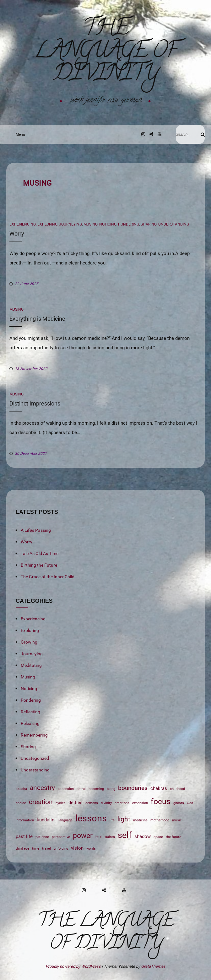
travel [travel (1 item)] (46, 849)
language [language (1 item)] (65, 820)
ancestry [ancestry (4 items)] (42, 788)
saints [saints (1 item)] (110, 837)
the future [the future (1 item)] (173, 837)
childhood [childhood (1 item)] (177, 789)
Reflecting (30, 712)
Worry (17, 234)
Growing (29, 642)
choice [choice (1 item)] (21, 803)
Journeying (70, 224)
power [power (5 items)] (83, 836)
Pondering (129, 224)
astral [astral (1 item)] (81, 789)
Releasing (30, 723)
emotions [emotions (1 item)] (122, 803)
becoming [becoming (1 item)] (96, 789)
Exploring (47, 224)
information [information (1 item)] (25, 820)
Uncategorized (35, 758)
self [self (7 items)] (125, 835)
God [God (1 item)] (190, 803)
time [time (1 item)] (36, 849)
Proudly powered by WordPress (74, 966)
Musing (91, 224)
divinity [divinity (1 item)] (106, 803)
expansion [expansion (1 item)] (140, 803)
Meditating (31, 665)
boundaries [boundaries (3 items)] (133, 788)
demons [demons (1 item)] (92, 803)
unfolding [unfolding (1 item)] (61, 849)
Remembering (34, 735)
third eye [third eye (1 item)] (22, 849)
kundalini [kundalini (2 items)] (46, 820)
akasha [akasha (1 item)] (21, 789)
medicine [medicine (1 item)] (140, 820)
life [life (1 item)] (112, 820)
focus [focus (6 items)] (161, 801)
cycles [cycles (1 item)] (61, 803)
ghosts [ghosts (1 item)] (179, 803)
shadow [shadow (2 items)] (143, 836)
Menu (19, 134)
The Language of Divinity (105, 52)
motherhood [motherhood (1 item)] (160, 820)
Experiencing (23, 224)
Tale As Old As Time (40, 553)
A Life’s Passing (36, 530)
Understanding (174, 224)
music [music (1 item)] (177, 820)
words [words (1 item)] (91, 849)
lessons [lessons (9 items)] (91, 818)
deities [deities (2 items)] (76, 803)
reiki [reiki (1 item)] (99, 837)
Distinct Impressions (35, 403)
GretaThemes (153, 966)
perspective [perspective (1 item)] (61, 837)
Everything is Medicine (37, 319)
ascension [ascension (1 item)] (66, 789)
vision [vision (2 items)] (77, 848)
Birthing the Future (39, 565)
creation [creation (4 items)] (41, 802)
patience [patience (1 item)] (42, 837)
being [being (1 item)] (111, 789)
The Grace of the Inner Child (48, 577)
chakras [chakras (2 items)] (159, 788)
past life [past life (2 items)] (24, 836)
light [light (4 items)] (124, 819)
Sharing (149, 224)
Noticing (108, 224)
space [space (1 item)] (158, 837)
